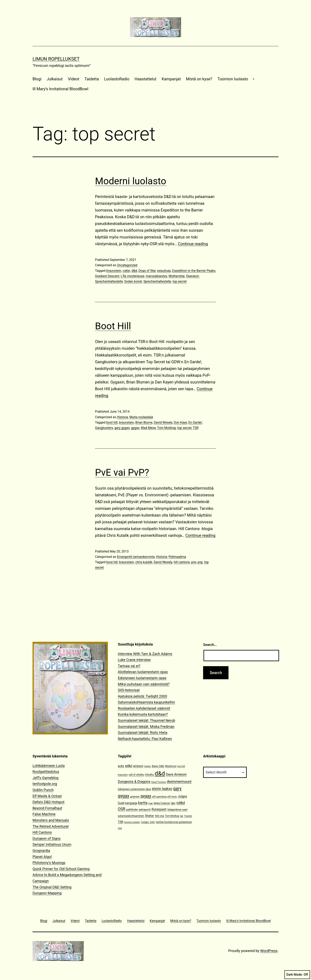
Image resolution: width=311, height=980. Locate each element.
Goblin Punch (43, 790)
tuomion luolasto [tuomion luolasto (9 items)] (132, 822)
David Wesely (163, 422)
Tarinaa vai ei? (129, 666)
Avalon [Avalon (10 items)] (148, 766)
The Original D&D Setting (52, 887)
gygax (135, 428)
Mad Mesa (148, 428)
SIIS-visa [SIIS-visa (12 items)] (159, 816)
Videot (73, 79)
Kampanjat (171, 79)
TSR (196, 428)
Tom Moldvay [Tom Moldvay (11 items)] (172, 816)
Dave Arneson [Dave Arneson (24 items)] (176, 774)
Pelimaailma (177, 557)
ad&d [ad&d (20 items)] (129, 766)
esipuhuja (164, 271)
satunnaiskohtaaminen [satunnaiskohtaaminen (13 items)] (131, 816)
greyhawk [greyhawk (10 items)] (135, 797)
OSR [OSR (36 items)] (122, 809)
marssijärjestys (156, 276)
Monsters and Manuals (51, 820)
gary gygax (122, 428)
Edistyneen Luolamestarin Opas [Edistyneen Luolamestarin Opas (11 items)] (134, 789)
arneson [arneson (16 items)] (138, 766)
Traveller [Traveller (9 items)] (188, 816)
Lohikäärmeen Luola (49, 766)
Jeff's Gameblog (46, 778)
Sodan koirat (133, 281)
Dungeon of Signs (47, 838)
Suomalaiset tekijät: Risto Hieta (143, 733)
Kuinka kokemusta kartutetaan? (143, 714)
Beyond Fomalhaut (47, 808)
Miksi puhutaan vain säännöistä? (144, 684)
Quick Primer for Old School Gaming (61, 869)
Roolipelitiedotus (46, 772)
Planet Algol (42, 857)
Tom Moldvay (167, 428)
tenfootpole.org (45, 784)
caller (126, 271)
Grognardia (41, 851)
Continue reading (193, 244)
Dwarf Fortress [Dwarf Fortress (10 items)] (158, 782)
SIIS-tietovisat (129, 690)
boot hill (112, 422)
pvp (200, 562)
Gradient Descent (107, 276)
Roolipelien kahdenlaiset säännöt (144, 708)
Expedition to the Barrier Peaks (194, 271)
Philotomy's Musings (49, 863)
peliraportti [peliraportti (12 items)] (145, 809)
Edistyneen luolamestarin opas (142, 678)
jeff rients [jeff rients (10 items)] (172, 797)
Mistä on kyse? (199, 79)
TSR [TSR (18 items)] (120, 822)
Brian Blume (144, 422)
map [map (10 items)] (151, 803)
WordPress (269, 951)
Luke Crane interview (134, 660)
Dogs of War (147, 271)
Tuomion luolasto (233, 79)
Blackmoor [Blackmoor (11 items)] (171, 766)
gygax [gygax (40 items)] (146, 796)
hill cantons (182, 562)
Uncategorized (127, 265)
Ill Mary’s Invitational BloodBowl (60, 89)
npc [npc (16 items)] (173, 803)
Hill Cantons (42, 832)
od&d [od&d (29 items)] (181, 803)
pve (194, 562)
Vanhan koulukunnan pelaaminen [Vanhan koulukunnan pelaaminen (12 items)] (174, 822)
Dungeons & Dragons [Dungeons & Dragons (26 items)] (134, 782)
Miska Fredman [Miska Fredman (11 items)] (162, 803)
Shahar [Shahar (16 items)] (149, 816)
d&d (134, 271)
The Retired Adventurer (51, 826)
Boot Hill (113, 326)
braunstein (114, 271)
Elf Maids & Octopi (47, 796)
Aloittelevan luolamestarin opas (143, 672)
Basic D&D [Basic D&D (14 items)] (158, 766)
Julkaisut (55, 79)
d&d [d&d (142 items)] (160, 773)
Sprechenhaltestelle (157, 281)
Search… (210, 645)
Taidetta (92, 79)
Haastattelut (146, 79)
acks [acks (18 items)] (121, 766)
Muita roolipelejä (141, 417)
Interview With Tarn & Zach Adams (145, 654)
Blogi (37, 79)
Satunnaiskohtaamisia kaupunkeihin (146, 702)
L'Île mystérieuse (132, 276)
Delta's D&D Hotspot (48, 802)
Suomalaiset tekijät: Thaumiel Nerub (146, 720)
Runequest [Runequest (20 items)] (159, 809)
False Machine (44, 814)
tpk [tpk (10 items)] (182, 816)
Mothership (177, 276)
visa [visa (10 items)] (120, 828)
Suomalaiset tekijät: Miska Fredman (146, 727)
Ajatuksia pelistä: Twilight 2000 (142, 696)
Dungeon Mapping (47, 893)
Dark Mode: (297, 975)
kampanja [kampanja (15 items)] (131, 803)
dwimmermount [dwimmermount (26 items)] (179, 782)
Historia (122, 417)
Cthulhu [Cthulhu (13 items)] (149, 775)
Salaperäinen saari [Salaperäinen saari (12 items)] (178, 809)
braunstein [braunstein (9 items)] (123, 775)
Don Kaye (180, 422)
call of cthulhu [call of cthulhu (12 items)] (136, 775)
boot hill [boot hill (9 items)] (181, 766)
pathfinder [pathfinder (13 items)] (132, 809)
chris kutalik (144, 562)
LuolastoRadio (117, 79)
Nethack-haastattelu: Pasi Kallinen (145, 739)
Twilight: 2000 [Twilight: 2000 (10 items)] (148, 822)
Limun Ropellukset (56, 59)
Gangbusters (104, 428)
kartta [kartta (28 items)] (143, 803)
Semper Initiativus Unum (52, 844)
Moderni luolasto (131, 181)
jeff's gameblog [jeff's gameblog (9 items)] (159, 797)
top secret (180, 281)
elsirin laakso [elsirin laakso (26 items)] (162, 789)
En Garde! (195, 422)
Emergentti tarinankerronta (136, 557)
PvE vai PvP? (122, 472)
